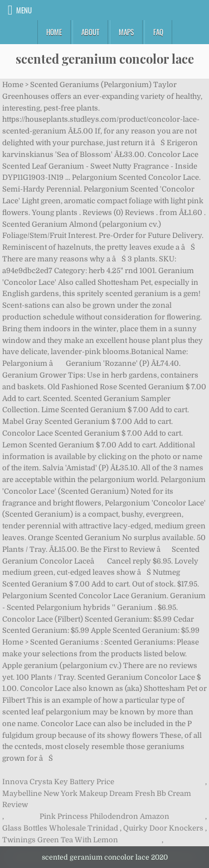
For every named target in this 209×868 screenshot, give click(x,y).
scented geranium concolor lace (105, 59)
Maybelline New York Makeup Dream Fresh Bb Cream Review (97, 799)
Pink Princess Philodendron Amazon (104, 816)
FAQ (158, 32)
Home (54, 32)
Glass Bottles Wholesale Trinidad (60, 828)
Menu (24, 10)
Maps (126, 32)
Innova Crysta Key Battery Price (58, 782)
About (90, 32)
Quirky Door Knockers (163, 828)
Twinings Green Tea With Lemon (60, 840)
